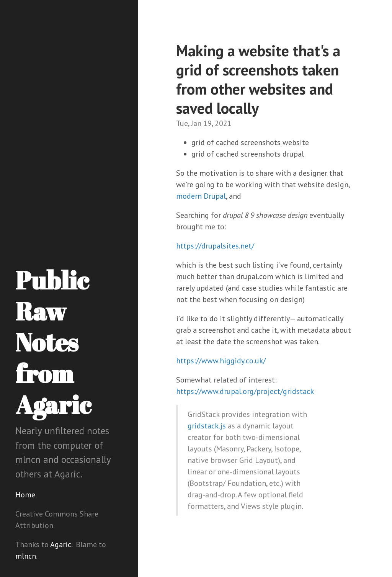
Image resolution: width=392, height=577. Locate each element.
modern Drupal (201, 196)
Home (25, 495)
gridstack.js (207, 426)
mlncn (26, 556)
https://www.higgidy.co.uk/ (221, 361)
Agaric (61, 544)
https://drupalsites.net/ (215, 246)
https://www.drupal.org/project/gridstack (245, 391)
